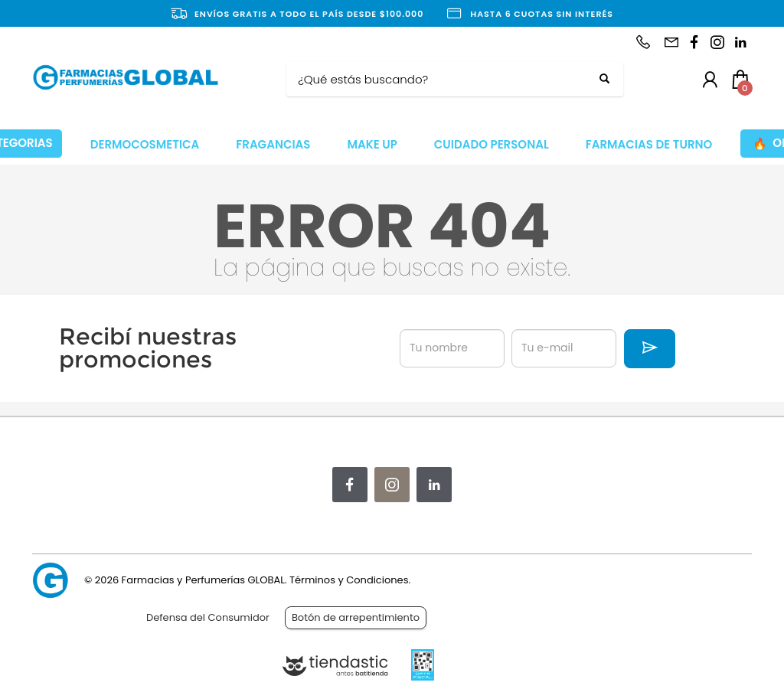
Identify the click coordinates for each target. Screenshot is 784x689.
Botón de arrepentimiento (356, 617)
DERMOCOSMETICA (145, 144)
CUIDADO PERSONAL (492, 144)
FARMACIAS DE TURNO (649, 144)
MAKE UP (372, 144)
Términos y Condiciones (349, 580)
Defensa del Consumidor (208, 617)
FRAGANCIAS (273, 144)
